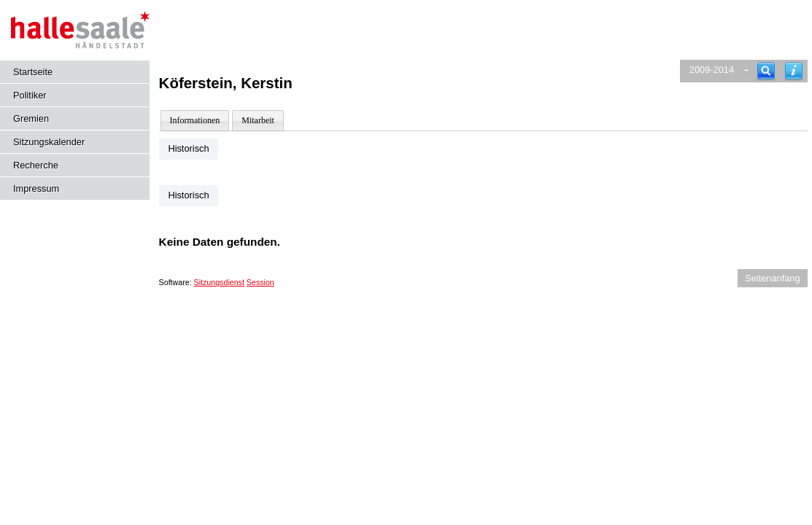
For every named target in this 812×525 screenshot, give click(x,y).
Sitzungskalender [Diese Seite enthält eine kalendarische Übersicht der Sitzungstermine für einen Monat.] (49, 142)
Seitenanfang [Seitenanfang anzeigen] (772, 278)
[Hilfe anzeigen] (794, 71)
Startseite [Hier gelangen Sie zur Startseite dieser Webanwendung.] (33, 72)
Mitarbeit (258, 120)
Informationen (195, 120)
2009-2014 (712, 70)
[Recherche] (766, 71)
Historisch (188, 148)
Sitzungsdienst (219, 282)
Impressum (36, 188)
